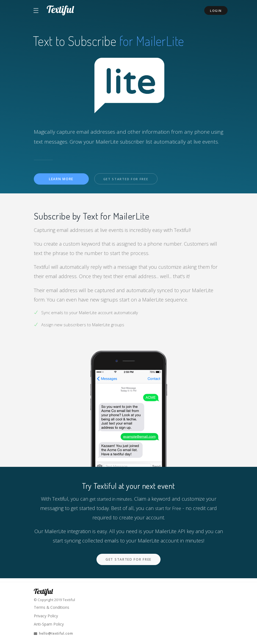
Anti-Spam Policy (49, 623)
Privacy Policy (47, 614)
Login (216, 11)
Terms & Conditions (53, 605)
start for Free (168, 508)
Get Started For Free (128, 179)
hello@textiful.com (56, 633)
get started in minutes (111, 499)
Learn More (61, 179)
